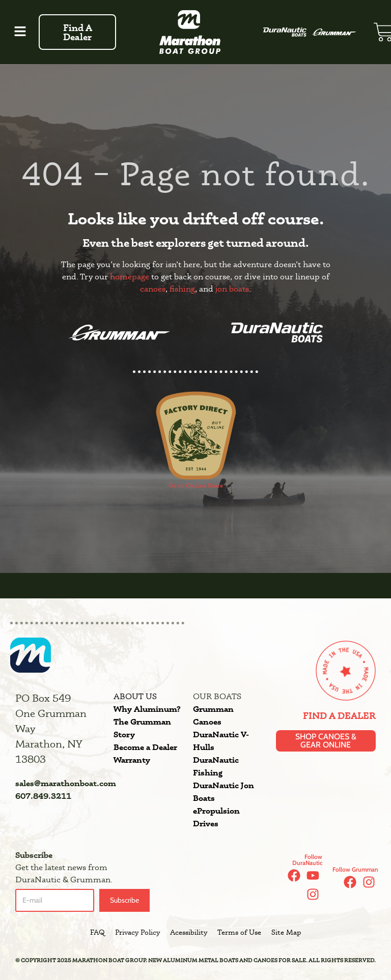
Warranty (132, 760)
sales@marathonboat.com (66, 783)
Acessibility (189, 932)
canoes (153, 289)
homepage (130, 277)
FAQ (97, 932)
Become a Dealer (145, 747)
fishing (182, 289)
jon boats (232, 289)
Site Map (286, 932)
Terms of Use (239, 932)
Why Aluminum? (147, 709)
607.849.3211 (43, 796)
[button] (20, 32)
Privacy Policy (137, 932)
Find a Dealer (339, 715)
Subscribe (124, 900)
